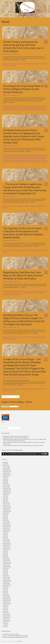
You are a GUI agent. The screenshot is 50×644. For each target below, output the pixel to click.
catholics (32, 155)
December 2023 (7, 507)
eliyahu (35, 106)
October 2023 (6, 510)
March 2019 (6, 594)
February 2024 (7, 504)
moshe (32, 337)
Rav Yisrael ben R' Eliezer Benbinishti (38, 293)
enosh (13, 157)
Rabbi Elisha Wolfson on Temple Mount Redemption (15, 438)
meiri (43, 157)
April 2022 (5, 538)
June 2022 (6, 534)
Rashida (25, 293)
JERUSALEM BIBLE (19, 250)
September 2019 (7, 585)
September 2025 (7, 475)
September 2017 (7, 620)
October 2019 (6, 584)
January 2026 (6, 468)
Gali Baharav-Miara (40, 106)
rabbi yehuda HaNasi (10, 293)
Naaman (41, 291)
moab (45, 157)
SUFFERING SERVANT (43, 250)
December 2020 (7, 562)
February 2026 (7, 467)
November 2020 (7, 564)
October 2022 (6, 528)
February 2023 (7, 522)
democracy (25, 106)
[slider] (23, 454)
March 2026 (6, 465)
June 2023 (6, 516)
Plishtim (25, 206)
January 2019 (6, 597)
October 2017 (6, 619)
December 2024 (7, 488)
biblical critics (12, 337)
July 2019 (5, 588)
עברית (3, 422)
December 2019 (7, 580)
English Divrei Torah (12, 54)
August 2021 (6, 550)
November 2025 (7, 472)
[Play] (4, 454)
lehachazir (19, 64)
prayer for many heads (29, 108)
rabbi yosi (32, 160)
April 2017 (5, 627)
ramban (4, 162)
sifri (24, 162)
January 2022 (6, 542)
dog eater (29, 106)
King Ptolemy (31, 157)
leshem (26, 337)
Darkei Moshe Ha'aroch (7, 157)
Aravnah (5, 389)
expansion (6, 250)
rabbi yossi (36, 160)
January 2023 (6, 524)
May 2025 (5, 481)
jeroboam (13, 108)
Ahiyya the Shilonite (7, 106)
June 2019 (6, 590)
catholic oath (28, 155)
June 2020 (6, 571)
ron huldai (24, 110)
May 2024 (5, 499)
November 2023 (7, 508)
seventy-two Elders (17, 162)
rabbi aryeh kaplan (32, 159)
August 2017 (6, 622)
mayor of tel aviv (17, 108)
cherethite (12, 206)
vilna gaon (13, 66)
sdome (13, 295)
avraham (12, 291)
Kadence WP (19, 641)
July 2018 (5, 607)
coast (18, 206)
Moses (29, 337)
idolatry (25, 157)
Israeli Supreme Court (7, 108)
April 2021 (5, 556)
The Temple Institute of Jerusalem (11, 634)
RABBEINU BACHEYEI (32, 64)
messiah (23, 64)
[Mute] (42, 454)
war (16, 66)
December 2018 (7, 599)
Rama (42, 160)
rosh (11, 162)
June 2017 (6, 625)
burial (17, 291)
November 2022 (7, 527)
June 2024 (6, 498)
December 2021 (7, 544)
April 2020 (5, 574)
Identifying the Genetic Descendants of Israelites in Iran (16, 436)
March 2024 (6, 502)
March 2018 (6, 613)
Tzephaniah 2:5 (38, 206)
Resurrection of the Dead (7, 295)
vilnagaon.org (29, 14)
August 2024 (6, 495)
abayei (5, 291)
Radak (37, 64)
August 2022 (6, 531)
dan (19, 337)
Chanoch (17, 337)
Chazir (5, 64)
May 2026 (5, 462)
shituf (22, 162)
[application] (25, 454)
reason (42, 64)
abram (9, 337)
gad (15, 389)
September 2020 (7, 567)
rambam (45, 160)
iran (47, 106)
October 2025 (6, 473)
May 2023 (5, 518)
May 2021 (5, 554)
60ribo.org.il (29, 15)
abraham (5, 337)
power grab (23, 108)
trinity (39, 162)
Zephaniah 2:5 (6, 208)
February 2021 (7, 559)
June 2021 (6, 553)
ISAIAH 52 (10, 250)
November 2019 (7, 582)
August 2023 (6, 513)
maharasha (40, 157)
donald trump (15, 64)
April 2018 (5, 611)
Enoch (21, 337)
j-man (28, 157)
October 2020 (6, 565)
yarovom (40, 110)
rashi (40, 64)
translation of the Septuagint (33, 162)
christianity (8, 64)
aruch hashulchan (7, 155)
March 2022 (6, 539)
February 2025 (7, 485)
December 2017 (7, 616)
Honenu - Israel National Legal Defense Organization (16, 636)
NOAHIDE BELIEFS (33, 250)
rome (45, 64)
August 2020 (6, 568)
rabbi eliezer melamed (40, 159)
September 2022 (7, 530)
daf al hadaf (45, 155)
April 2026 (5, 464)
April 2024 (5, 501)
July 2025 (5, 478)
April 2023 (5, 519)
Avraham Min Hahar (18, 155)
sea (30, 206)
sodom (16, 295)
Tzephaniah (33, 206)
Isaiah (18, 389)
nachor (35, 337)
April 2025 (5, 482)
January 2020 (6, 579)
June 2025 (6, 479)
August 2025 (6, 476)
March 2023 (6, 521)
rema (9, 162)
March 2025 (6, 484)
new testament (8, 159)
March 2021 (6, 557)
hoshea (45, 106)
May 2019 (5, 591)
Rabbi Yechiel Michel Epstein (25, 160)
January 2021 (6, 561)
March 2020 (6, 576)
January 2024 (6, 505)
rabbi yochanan (16, 293)
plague (26, 64)
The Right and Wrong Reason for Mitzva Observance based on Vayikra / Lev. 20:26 (23, 445)
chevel (16, 206)
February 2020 (7, 577)
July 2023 (5, 514)
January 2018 (6, 614)
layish (24, 337)
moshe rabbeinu (26, 250)
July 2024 (5, 496)
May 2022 (5, 536)
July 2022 (5, 533)
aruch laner (12, 155)
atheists (12, 106)
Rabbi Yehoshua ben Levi (12, 110)
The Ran (26, 162)
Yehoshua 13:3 (43, 206)
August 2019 (6, 587)
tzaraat (19, 295)
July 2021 (5, 551)
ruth (13, 162)
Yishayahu (5, 252)
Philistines (21, 206)
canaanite (9, 206)
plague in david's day (26, 389)
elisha (32, 291)
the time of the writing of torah (11, 339)
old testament (13, 159)
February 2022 (7, 541)
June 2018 (6, 608)
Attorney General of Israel (19, 106)
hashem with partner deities (19, 157)
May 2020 (5, 573)
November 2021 (7, 545)
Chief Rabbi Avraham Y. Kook (23, 291)
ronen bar (28, 110)
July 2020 (5, 570)
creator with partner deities (38, 155)
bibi (15, 291)
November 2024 (7, 490)
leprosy (38, 291)
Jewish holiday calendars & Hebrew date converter (15, 637)
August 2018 (6, 605)
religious (20, 110)
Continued (23, 60)
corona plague (10, 389)
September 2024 (7, 493)
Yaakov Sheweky (9, 391)
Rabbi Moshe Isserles (16, 160)
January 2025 (6, 487)
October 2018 (6, 602)
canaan (5, 206)
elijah (32, 106)
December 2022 (7, 525)
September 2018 (7, 603)
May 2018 (5, 610)
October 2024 (6, 491)
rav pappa (29, 293)
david (12, 64)
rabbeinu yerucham (25, 159)
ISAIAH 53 (14, 250)
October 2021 (6, 547)
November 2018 (7, 600)
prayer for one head (36, 108)
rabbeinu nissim (19, 159)
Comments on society (13, 95)
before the (24, 155)
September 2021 (7, 548)
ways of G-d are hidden (34, 110)
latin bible (36, 157)
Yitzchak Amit (44, 110)
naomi (4, 159)
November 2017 (7, 617)
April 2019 (5, 593)
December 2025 (7, 470)
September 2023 (7, 511)
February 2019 (7, 596)
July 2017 (5, 623)
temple (9, 66)
